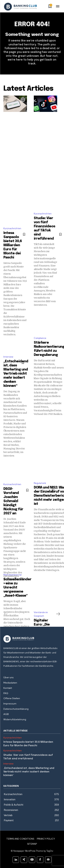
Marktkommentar (13, 575)
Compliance (40, 338)
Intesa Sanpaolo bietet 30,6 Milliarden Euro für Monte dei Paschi (13, 245)
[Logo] (20, 7)
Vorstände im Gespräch (41, 614)
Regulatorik (40, 483)
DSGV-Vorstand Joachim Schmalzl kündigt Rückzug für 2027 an (13, 501)
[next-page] (58, 614)
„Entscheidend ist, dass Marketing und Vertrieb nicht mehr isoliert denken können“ (16, 374)
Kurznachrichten (12, 228)
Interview (8, 357)
